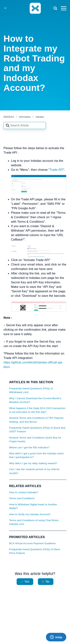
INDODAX (9, 117)
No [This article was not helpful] (48, 582)
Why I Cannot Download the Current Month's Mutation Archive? (35, 400)
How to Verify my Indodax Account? (30, 514)
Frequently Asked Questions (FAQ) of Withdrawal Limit (31, 390)
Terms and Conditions (22, 498)
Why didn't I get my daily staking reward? (33, 463)
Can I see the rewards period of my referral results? (34, 471)
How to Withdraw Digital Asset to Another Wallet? (33, 506)
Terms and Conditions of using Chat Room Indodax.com (34, 522)
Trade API (56, 170)
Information (25, 117)
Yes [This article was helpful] (27, 582)
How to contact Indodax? (24, 492)
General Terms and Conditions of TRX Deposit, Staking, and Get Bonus (37, 420)
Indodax (40, 117)
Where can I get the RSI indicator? (29, 447)
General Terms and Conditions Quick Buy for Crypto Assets (35, 439)
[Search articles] (25, 125)
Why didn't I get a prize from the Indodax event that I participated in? (36, 455)
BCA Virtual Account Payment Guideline (32, 543)
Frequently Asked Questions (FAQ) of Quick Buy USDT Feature (37, 430)
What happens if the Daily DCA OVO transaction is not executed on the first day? (37, 410)
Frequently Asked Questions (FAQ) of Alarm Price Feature (35, 551)
